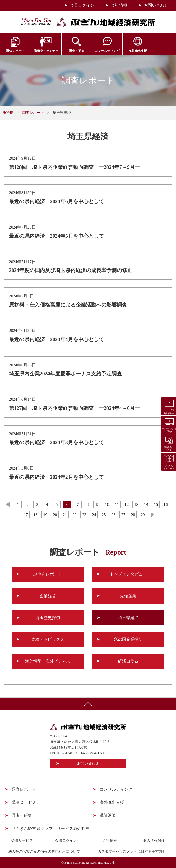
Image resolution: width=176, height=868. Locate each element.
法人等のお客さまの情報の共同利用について (44, 851)
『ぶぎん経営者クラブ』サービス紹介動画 (51, 828)
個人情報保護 (154, 840)
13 (136, 504)
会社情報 (119, 5)
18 (35, 515)
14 (146, 504)
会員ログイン (82, 5)
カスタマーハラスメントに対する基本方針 (132, 851)
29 (143, 515)
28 (133, 515)
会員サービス (161, 51)
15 (156, 504)
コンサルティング (103, 51)
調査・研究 (73, 51)
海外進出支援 (132, 51)
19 (45, 515)
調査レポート (15, 51)
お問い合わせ (156, 5)
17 (26, 515)
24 (94, 515)
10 (107, 504)
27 (123, 515)
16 (165, 504)
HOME (8, 113)
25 (104, 515)
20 (55, 515)
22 (74, 515)
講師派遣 (108, 815)
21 (65, 515)
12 (126, 504)
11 (117, 504)
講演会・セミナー (44, 51)
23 (84, 515)
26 (113, 515)
